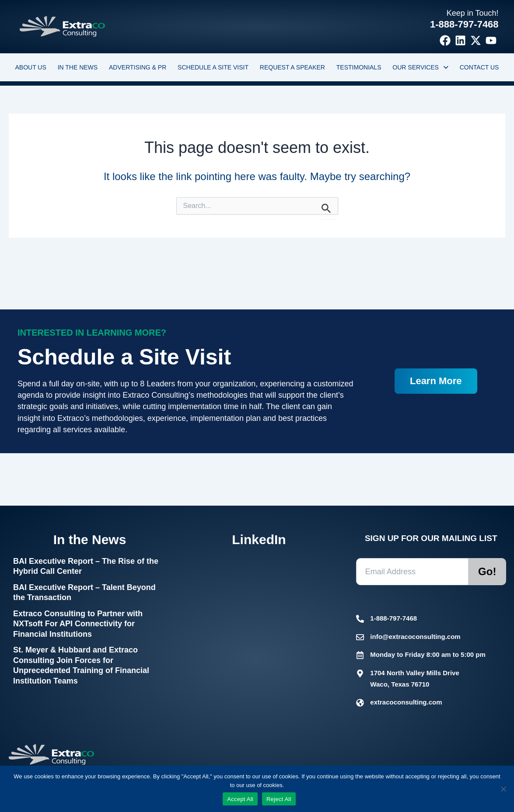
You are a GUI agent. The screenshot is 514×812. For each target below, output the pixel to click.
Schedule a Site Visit (213, 67)
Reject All (279, 799)
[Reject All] (503, 789)
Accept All (240, 799)
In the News (78, 67)
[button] (420, 67)
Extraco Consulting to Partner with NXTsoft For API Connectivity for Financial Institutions (78, 624)
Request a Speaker (292, 67)
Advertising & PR (138, 67)
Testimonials (359, 67)
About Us (30, 67)
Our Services (420, 67)
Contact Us (479, 67)
